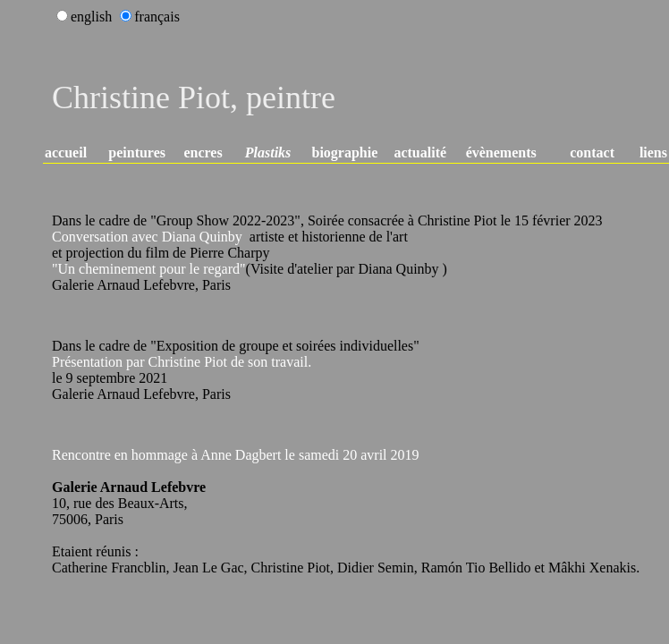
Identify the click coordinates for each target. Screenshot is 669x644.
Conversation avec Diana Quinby (147, 237)
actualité (420, 153)
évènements (501, 153)
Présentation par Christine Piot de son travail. (182, 362)
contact (592, 153)
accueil (66, 153)
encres (203, 153)
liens (653, 153)
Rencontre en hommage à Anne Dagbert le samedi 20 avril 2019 (236, 455)
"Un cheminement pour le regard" (149, 269)
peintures (137, 153)
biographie (345, 153)
